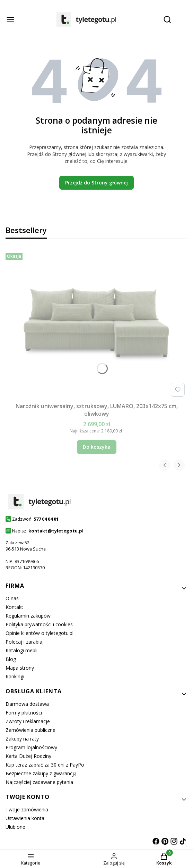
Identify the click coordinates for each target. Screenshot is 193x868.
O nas (12, 598)
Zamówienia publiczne (30, 730)
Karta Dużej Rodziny (28, 756)
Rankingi (15, 676)
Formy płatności (24, 713)
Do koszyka (97, 447)
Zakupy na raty (22, 739)
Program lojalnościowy (31, 747)
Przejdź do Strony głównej (96, 183)
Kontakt (14, 607)
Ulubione (15, 827)
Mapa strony (20, 668)
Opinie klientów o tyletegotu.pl (40, 633)
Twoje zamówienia (27, 809)
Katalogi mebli (21, 650)
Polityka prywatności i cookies (39, 624)
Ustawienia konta (25, 818)
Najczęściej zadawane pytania (39, 782)
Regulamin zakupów (28, 616)
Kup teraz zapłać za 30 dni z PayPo (45, 765)
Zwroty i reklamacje (28, 721)
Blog (11, 659)
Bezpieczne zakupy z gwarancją (41, 773)
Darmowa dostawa (27, 704)
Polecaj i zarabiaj (25, 642)
